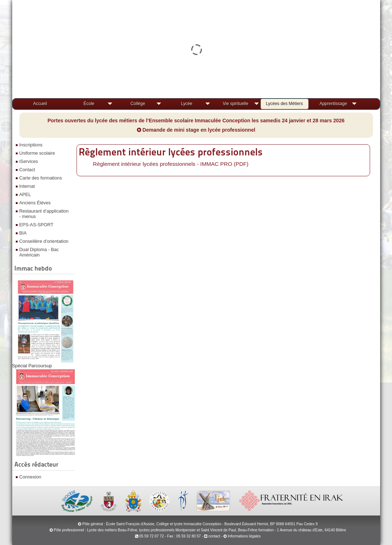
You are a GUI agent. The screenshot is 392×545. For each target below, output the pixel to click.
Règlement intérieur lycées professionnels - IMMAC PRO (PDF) (171, 164)
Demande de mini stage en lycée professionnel (196, 130)
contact (212, 536)
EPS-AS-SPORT (36, 225)
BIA (23, 233)
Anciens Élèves (35, 203)
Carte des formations (41, 178)
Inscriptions (31, 145)
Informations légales (244, 536)
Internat (27, 186)
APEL (25, 194)
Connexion (30, 477)
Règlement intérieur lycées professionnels (171, 152)
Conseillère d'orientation (44, 241)
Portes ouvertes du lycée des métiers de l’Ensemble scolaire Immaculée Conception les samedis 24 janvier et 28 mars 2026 (196, 121)
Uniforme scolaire (37, 153)
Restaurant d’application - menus (44, 214)
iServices (29, 161)
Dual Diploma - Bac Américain (39, 252)
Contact (27, 170)
